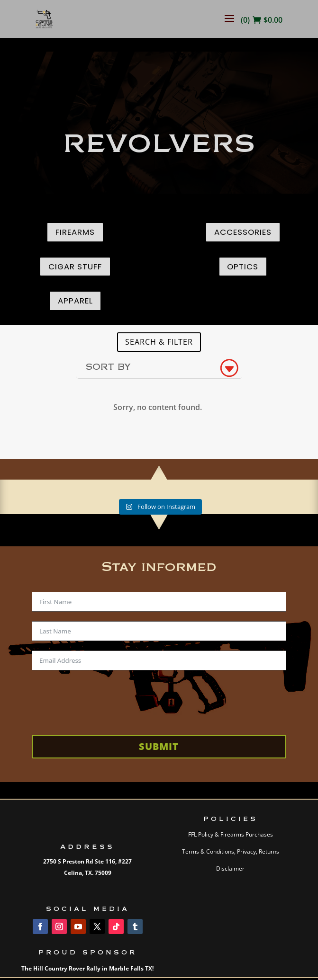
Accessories (243, 232)
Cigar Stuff (75, 267)
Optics (243, 267)
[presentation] (104, 698)
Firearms (75, 232)
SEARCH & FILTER (159, 342)
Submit (159, 746)
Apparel (75, 301)
